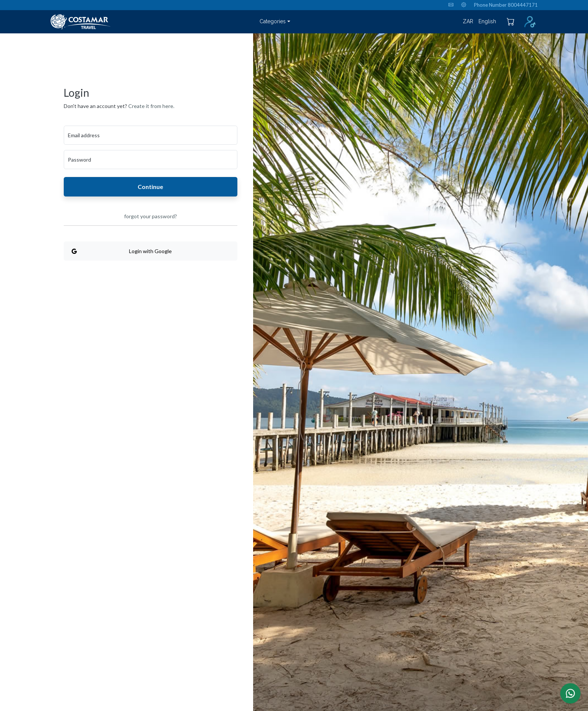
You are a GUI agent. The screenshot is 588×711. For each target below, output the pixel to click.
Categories (273, 21)
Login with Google (122, 251)
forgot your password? (151, 216)
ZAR (468, 21)
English (487, 21)
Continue (150, 187)
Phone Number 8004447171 (506, 5)
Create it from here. (151, 106)
